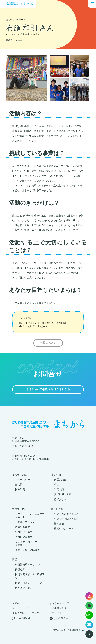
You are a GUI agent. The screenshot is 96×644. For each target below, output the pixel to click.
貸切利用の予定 (63, 494)
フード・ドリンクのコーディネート (30, 515)
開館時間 (20, 489)
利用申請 (59, 489)
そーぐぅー (18, 608)
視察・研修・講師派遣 (27, 550)
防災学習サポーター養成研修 (30, 576)
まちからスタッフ (59, 603)
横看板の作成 (23, 527)
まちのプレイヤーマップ (26, 613)
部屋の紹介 (60, 480)
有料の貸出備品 (24, 537)
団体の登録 (57, 509)
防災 (15, 560)
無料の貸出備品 (24, 532)
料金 (57, 484)
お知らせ (17, 603)
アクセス (20, 494)
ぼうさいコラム (24, 588)
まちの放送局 (61, 618)
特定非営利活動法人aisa (73, 630)
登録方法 (59, 524)
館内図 (19, 484)
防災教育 (20, 570)
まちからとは (19, 475)
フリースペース (24, 480)
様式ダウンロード (64, 499)
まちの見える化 (58, 608)
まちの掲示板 (23, 618)
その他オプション (25, 522)
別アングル (56, 613)
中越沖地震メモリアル (27, 564)
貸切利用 (56, 475)
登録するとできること (66, 514)
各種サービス (19, 509)
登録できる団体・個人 (66, 519)
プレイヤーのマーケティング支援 (30, 543)
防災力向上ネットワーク (29, 583)
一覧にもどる (48, 343)
